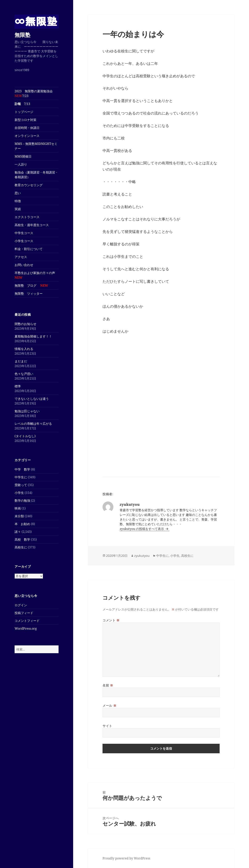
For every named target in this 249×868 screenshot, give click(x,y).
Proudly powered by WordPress (126, 858)
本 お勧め (22, 524)
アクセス (21, 257)
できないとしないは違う (32, 399)
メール (109, 706)
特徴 (18, 201)
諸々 (18, 532)
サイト (107, 726)
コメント (111, 620)
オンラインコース (27, 136)
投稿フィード (24, 613)
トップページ (24, 112)
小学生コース (25, 241)
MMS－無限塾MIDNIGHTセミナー (36, 146)
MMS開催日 (23, 156)
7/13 (22, 104)
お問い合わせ (24, 265)
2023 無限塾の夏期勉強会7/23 (34, 93)
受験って (21, 485)
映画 (18, 508)
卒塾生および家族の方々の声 (35, 275)
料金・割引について (32, 249)
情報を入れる (24, 349)
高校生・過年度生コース (33, 225)
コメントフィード (27, 621)
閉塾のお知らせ (25, 324)
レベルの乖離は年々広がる (33, 424)
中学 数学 (22, 469)
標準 (18, 386)
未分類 (19, 516)
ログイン (21, 605)
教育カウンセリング (29, 185)
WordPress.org (26, 628)
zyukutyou (142, 556)
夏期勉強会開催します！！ (33, 336)
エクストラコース (29, 217)
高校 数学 (22, 539)
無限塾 (22, 35)
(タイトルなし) (25, 436)
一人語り (21, 164)
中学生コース (25, 233)
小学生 (19, 493)
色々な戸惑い (24, 374)
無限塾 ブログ (31, 286)
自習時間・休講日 (27, 128)
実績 (18, 209)
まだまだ (21, 361)
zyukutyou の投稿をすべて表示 (142, 529)
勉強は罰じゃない (27, 411)
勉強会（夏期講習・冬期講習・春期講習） (36, 175)
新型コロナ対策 (25, 120)
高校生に (21, 547)
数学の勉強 (22, 501)
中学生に (21, 477)
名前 (108, 685)
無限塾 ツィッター (29, 293)
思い (18, 193)
